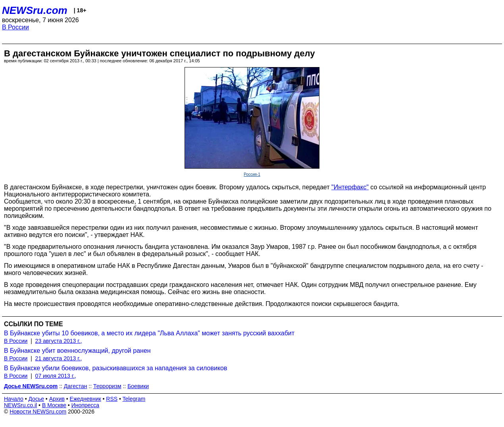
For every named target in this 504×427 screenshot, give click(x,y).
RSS (112, 399)
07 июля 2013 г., (56, 376)
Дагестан (76, 386)
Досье (36, 399)
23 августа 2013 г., (59, 341)
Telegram (134, 399)
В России (15, 27)
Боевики (138, 386)
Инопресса (86, 405)
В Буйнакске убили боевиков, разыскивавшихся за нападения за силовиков (115, 368)
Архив (57, 399)
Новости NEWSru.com (38, 412)
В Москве (54, 405)
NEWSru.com (35, 10)
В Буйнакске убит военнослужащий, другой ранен (77, 351)
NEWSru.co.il (20, 405)
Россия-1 (252, 174)
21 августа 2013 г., (59, 358)
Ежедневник (86, 399)
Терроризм (107, 386)
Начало (14, 399)
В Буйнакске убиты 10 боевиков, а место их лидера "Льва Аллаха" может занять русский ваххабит (149, 333)
